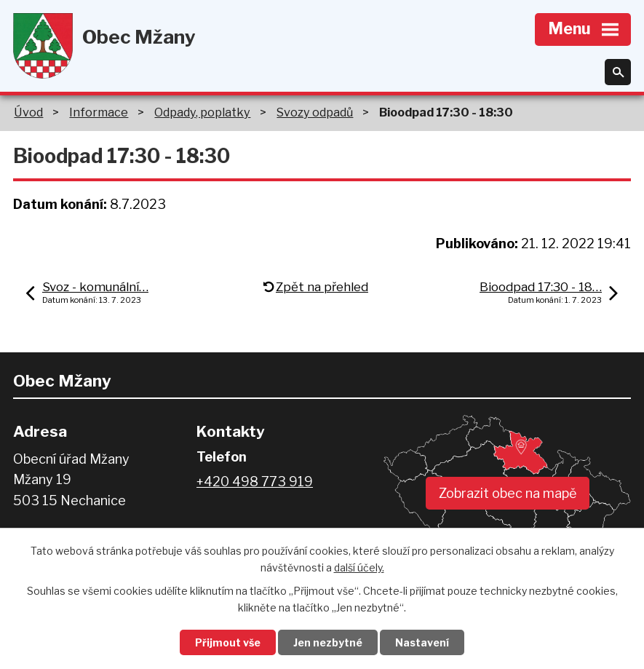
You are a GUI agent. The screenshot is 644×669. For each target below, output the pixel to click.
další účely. (359, 567)
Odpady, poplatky (202, 112)
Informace (99, 112)
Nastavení (422, 642)
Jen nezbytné (328, 642)
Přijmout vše (228, 642)
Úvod (28, 112)
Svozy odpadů (315, 112)
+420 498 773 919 (255, 482)
